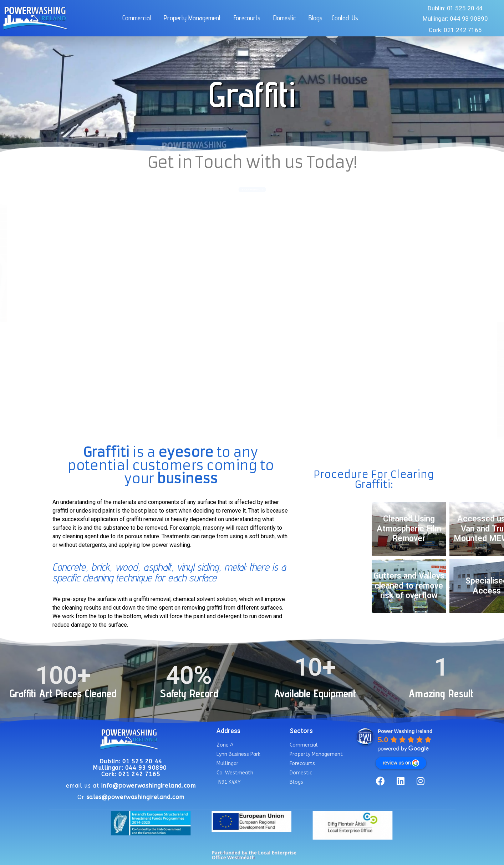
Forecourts (249, 18)
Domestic (286, 18)
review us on (401, 763)
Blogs (315, 18)
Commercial (138, 18)
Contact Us (345, 18)
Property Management (194, 18)
